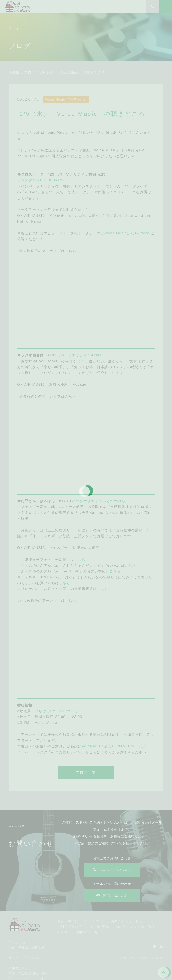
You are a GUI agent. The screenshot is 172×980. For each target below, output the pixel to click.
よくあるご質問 (143, 927)
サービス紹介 (95, 921)
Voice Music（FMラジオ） (66, 100)
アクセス (64, 932)
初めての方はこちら (127, 921)
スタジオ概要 (68, 921)
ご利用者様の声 (70, 927)
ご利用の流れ (98, 927)
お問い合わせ (88, 932)
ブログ (120, 927)
